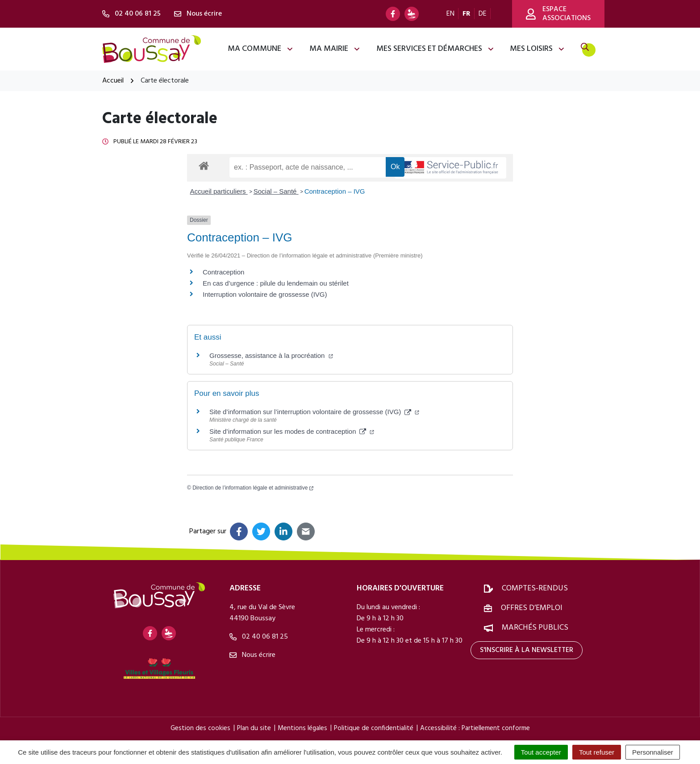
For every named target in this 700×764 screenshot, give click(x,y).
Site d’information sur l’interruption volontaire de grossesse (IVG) (314, 412)
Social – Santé (276, 191)
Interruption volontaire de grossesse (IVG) (265, 294)
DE (483, 14)
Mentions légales (302, 728)
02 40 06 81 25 (259, 637)
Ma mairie (335, 49)
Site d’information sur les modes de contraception (292, 431)
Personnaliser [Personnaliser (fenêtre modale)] (653, 752)
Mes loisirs (537, 49)
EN (450, 14)
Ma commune (261, 49)
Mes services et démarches (435, 49)
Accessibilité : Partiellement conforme (475, 728)
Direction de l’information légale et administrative (253, 488)
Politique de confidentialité (374, 728)
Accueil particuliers (219, 191)
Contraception (223, 272)
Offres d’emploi (532, 608)
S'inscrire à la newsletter (527, 650)
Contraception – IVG (335, 191)
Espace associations (558, 14)
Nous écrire (252, 655)
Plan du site (254, 728)
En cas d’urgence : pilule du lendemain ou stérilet (276, 283)
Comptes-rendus (535, 588)
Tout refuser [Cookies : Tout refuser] (597, 752)
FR (467, 14)
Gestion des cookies (200, 728)
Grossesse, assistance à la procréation (271, 355)
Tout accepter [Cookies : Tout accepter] (541, 752)
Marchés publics (535, 628)
